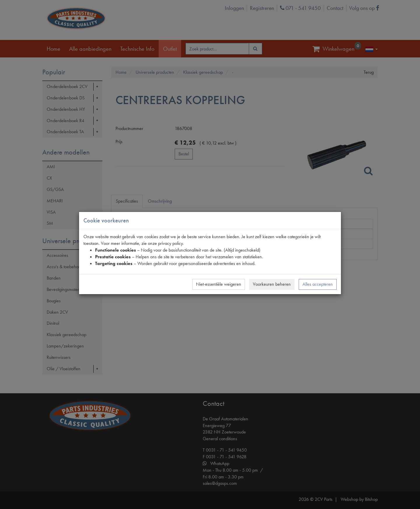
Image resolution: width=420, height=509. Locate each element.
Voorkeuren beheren (272, 284)
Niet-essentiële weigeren (219, 284)
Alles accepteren (318, 284)
